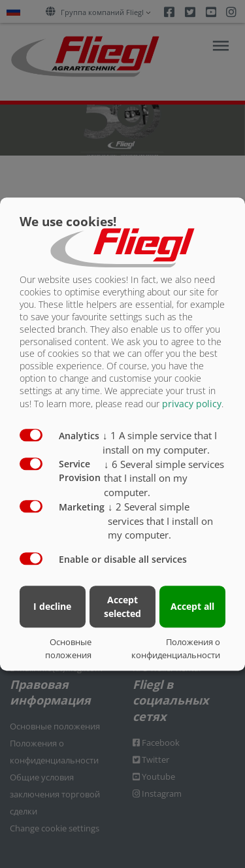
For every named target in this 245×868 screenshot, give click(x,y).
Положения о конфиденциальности (176, 648)
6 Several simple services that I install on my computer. (164, 478)
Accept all (192, 606)
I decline (52, 606)
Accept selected (122, 607)
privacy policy (192, 404)
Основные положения (68, 648)
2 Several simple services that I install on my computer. (160, 521)
